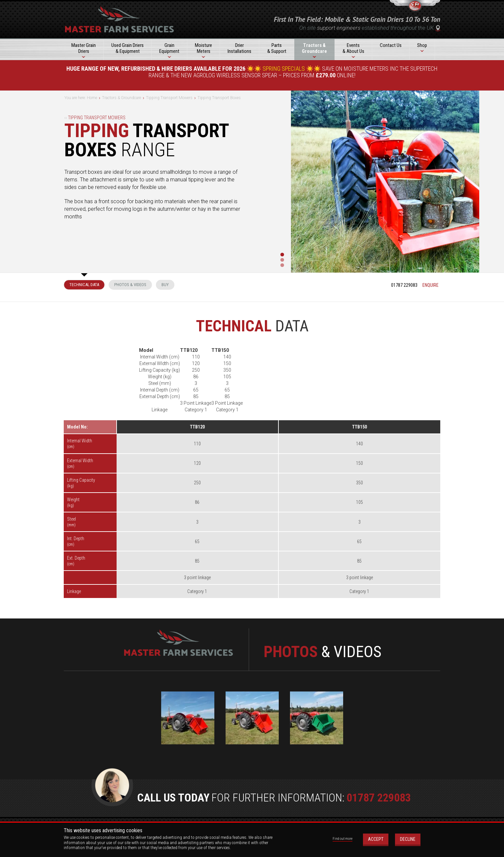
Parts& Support (277, 48)
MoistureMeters (203, 48)
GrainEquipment (169, 48)
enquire (431, 285)
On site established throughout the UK (370, 28)
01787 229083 (404, 285)
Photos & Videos (130, 285)
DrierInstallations (239, 48)
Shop (422, 45)
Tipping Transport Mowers (95, 118)
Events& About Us (353, 48)
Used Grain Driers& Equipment (127, 48)
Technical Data (84, 285)
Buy (165, 285)
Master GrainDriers (84, 48)
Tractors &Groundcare (314, 48)
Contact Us (391, 45)
